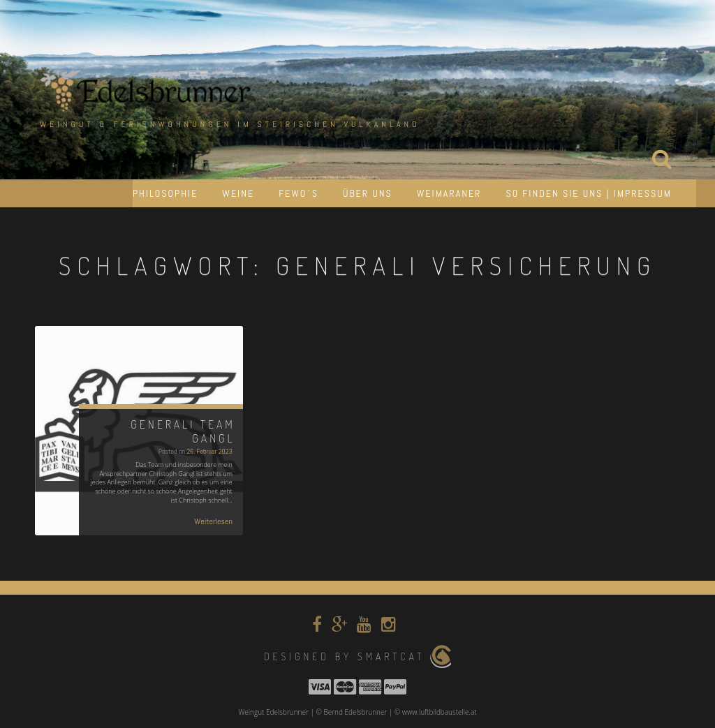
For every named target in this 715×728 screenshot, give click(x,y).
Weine (238, 193)
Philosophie (165, 193)
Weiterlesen (213, 521)
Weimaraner (449, 193)
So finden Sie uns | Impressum (589, 193)
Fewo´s (298, 193)
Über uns (368, 193)
